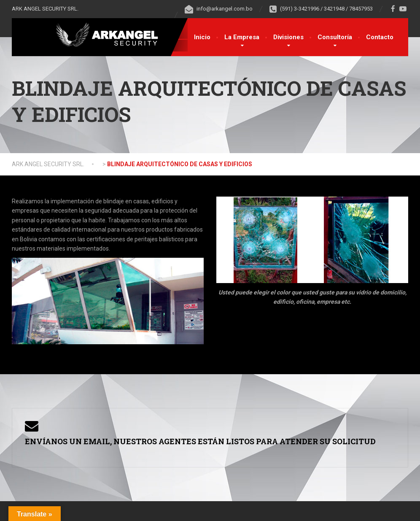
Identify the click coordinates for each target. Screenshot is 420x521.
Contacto (380, 37)
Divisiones (288, 37)
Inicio (202, 37)
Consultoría (335, 37)
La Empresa (242, 37)
